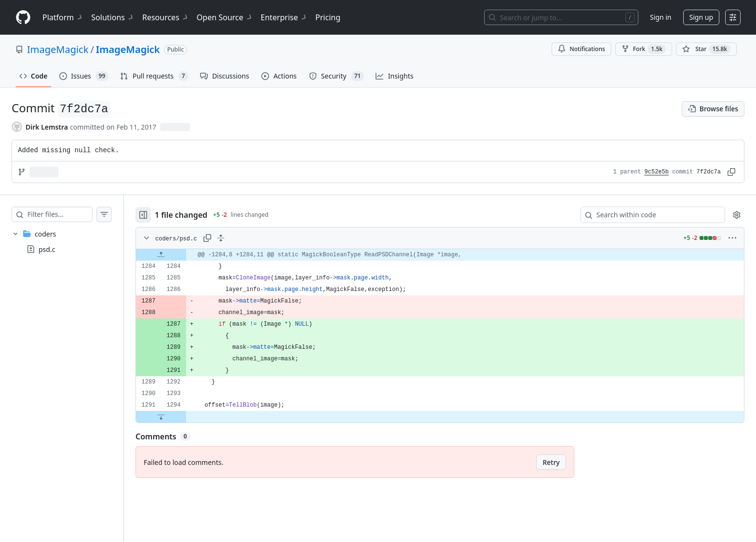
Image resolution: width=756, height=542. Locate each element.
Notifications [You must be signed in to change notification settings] (581, 49)
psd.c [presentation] (47, 249)
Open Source (225, 17)
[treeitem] (71, 241)
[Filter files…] (69, 214)
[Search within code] (648, 215)
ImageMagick (58, 49)
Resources (166, 17)
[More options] (732, 238)
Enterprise (284, 17)
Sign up (701, 17)
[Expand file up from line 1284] (180, 255)
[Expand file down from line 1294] (180, 417)
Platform (63, 17)
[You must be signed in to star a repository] (706, 49)
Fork (644, 49)
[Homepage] (23, 18)
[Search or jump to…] (561, 17)
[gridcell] (450, 255)
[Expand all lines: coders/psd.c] (240, 238)
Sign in (661, 17)
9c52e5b (657, 172)
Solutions (113, 17)
